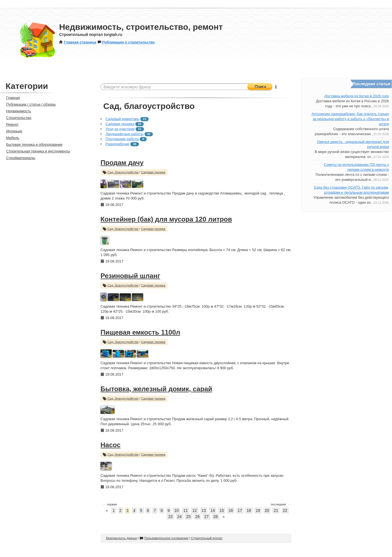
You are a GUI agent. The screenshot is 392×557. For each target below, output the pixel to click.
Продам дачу (122, 163)
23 (170, 517)
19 (258, 510)
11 (186, 510)
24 (180, 517)
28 (216, 517)
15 (222, 510)
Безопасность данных (122, 538)
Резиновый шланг (130, 276)
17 (240, 510)
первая (110, 504)
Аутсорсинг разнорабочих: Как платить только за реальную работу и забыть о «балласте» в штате (350, 119)
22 (285, 510)
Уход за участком (120, 129)
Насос (111, 445)
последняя (280, 504)
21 (276, 510)
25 (188, 517)
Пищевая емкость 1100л (140, 332)
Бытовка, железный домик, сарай (156, 389)
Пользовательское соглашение (164, 538)
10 (177, 510)
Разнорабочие (117, 144)
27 (207, 517)
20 (267, 510)
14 (213, 510)
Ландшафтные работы (124, 134)
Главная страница (78, 42)
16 (231, 510)
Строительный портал (207, 538)
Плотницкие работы (122, 139)
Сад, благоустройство (123, 172)
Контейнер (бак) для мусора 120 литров (166, 219)
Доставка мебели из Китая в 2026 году (357, 96)
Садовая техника (120, 124)
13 (204, 510)
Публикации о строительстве (126, 42)
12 (195, 510)
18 (249, 510)
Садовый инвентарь (122, 119)
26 (198, 517)
